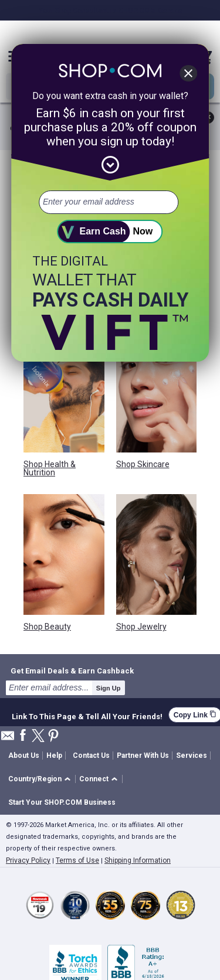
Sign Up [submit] (109, 688)
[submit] (110, 232)
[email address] (109, 202)
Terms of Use (77, 860)
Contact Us (91, 756)
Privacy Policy (28, 860)
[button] (41, 779)
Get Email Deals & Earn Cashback (72, 671)
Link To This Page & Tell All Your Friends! (87, 715)
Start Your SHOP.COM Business (62, 802)
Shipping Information (138, 860)
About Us (24, 756)
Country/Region (35, 779)
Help (54, 756)
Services (192, 756)
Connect (94, 779)
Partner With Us (143, 756)
